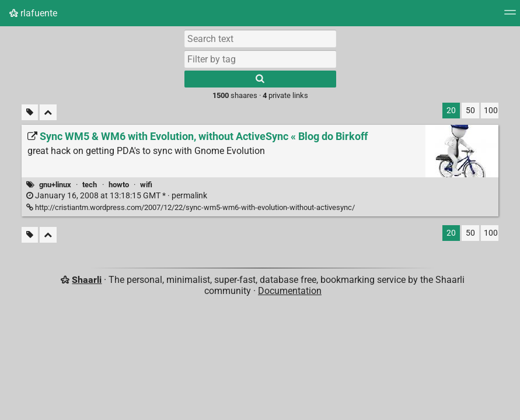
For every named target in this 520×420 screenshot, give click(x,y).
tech (90, 185)
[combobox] (260, 59)
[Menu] (510, 16)
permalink (117, 196)
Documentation (290, 291)
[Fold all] (48, 112)
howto (119, 185)
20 (451, 111)
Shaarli (87, 280)
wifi (146, 185)
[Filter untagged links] (30, 112)
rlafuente (33, 13)
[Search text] (260, 38)
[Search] (260, 79)
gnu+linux (55, 185)
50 (470, 111)
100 (491, 111)
